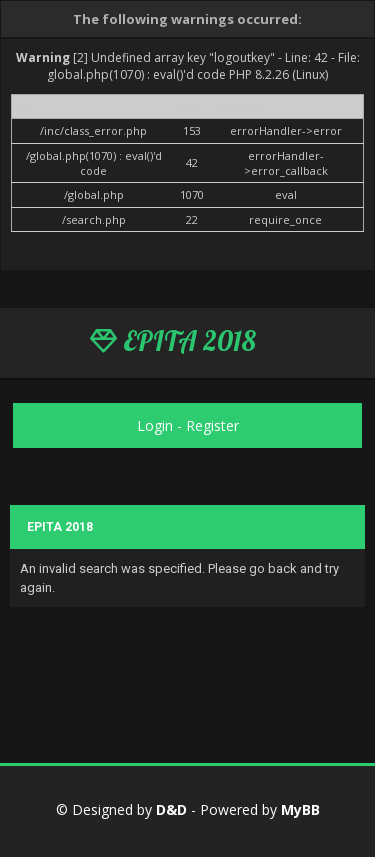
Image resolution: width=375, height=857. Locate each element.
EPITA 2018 (173, 341)
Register (212, 425)
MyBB (300, 809)
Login (155, 425)
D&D (171, 809)
